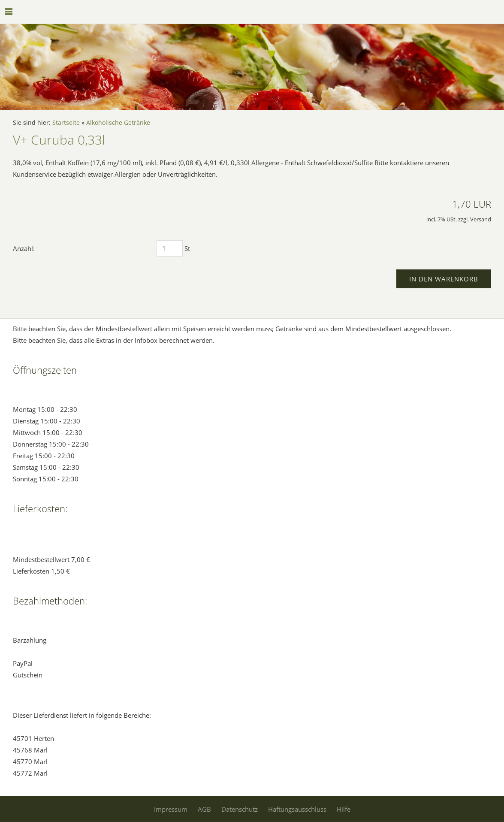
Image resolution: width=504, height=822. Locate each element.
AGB (204, 809)
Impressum (171, 809)
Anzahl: (24, 248)
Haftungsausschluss (297, 809)
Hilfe (344, 809)
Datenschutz (240, 809)
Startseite (66, 123)
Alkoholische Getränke (118, 123)
